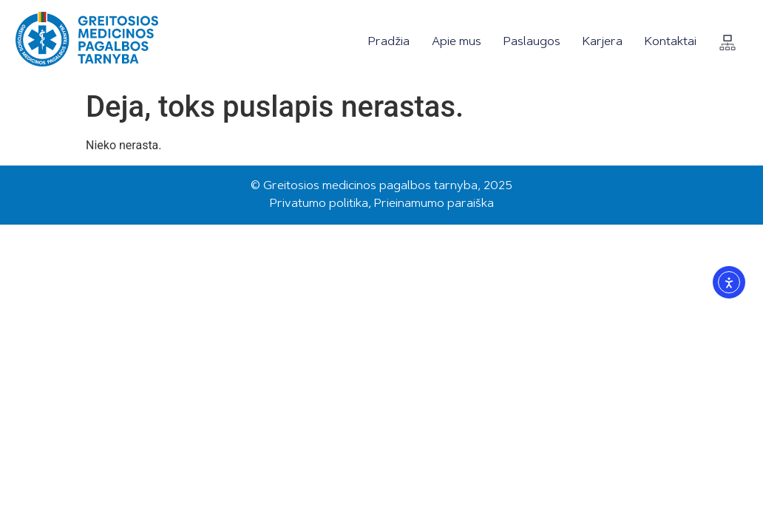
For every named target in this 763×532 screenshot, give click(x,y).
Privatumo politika (319, 204)
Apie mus (457, 42)
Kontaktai (671, 42)
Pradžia (389, 42)
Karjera (603, 42)
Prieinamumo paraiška (434, 204)
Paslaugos (532, 42)
